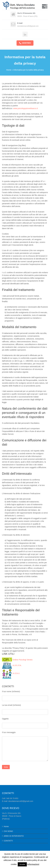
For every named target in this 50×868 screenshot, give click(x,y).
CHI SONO (8, 831)
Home (9, 70)
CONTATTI (8, 841)
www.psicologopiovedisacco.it (25, 108)
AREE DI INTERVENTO (14, 836)
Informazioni (33, 864)
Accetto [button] (22, 864)
